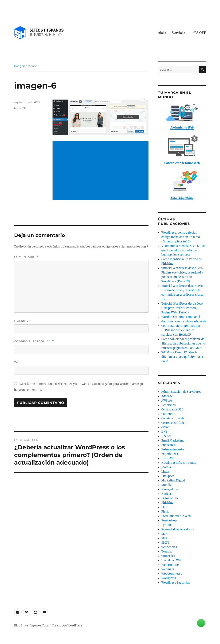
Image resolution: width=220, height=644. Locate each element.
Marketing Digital (173, 481)
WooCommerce (172, 574)
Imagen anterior (25, 66)
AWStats (167, 401)
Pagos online (170, 498)
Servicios (179, 33)
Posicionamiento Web (176, 516)
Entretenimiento (173, 449)
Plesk (165, 512)
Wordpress (169, 578)
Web (18, 362)
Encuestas (168, 445)
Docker (166, 436)
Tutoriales (168, 556)
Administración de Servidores (181, 392)
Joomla (166, 467)
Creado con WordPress (67, 626)
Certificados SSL (172, 410)
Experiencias (170, 454)
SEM (164, 534)
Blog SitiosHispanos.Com (31, 626)
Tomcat (167, 552)
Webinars (168, 569)
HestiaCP (167, 458)
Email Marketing (173, 441)
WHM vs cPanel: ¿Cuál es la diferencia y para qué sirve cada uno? (182, 357)
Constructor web (173, 418)
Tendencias (169, 547)
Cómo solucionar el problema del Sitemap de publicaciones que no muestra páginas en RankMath (183, 344)
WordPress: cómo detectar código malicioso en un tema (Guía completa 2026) (181, 237)
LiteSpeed (168, 476)
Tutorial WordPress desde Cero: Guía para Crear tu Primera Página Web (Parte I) (182, 308)
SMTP (165, 543)
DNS (164, 432)
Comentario (26, 257)
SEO (164, 538)
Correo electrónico (34, 341)
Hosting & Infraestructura (179, 463)
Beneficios (169, 405)
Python (166, 525)
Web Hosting (170, 565)
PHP (164, 507)
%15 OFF (199, 33)
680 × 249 (21, 108)
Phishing (167, 503)
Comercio (168, 414)
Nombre (23, 321)
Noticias (167, 494)
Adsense (167, 396)
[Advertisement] (101, 171)
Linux (165, 472)
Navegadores (170, 489)
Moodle (166, 485)
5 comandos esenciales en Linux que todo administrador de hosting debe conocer (183, 250)
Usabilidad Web (172, 560)
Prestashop (169, 520)
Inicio (161, 33)
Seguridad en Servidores (178, 529)
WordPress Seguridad (176, 583)
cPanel (166, 427)
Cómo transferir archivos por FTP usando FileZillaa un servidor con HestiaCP (181, 330)
